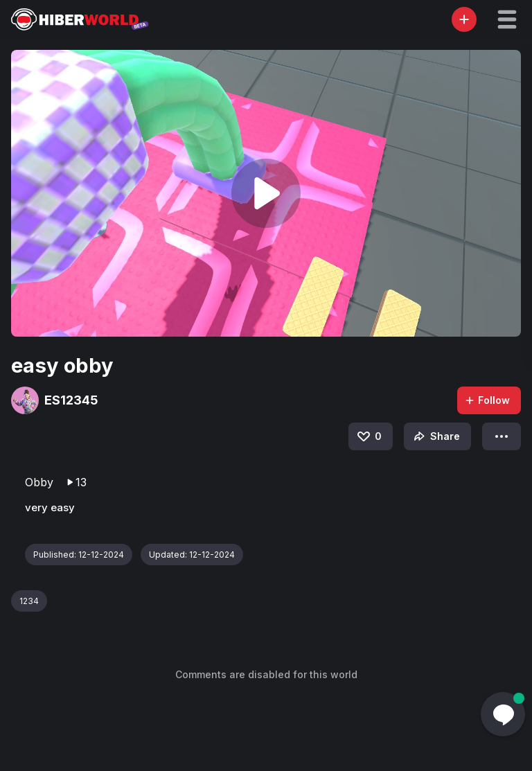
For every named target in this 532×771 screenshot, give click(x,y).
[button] (507, 19)
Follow (487, 400)
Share (435, 436)
